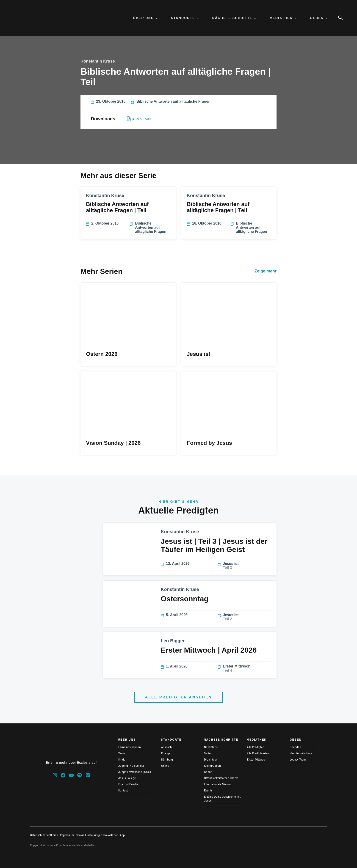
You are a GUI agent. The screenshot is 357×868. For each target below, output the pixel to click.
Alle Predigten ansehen (178, 697)
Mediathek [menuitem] (283, 18)
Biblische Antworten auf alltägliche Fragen (171, 102)
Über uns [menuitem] (145, 18)
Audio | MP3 (140, 119)
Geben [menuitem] (319, 18)
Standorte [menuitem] (185, 18)
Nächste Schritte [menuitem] (234, 18)
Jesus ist (244, 566)
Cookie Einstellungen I (90, 835)
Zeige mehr (266, 271)
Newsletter (111, 835)
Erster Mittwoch (244, 668)
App (122, 835)
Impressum (67, 835)
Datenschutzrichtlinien (44, 835)
